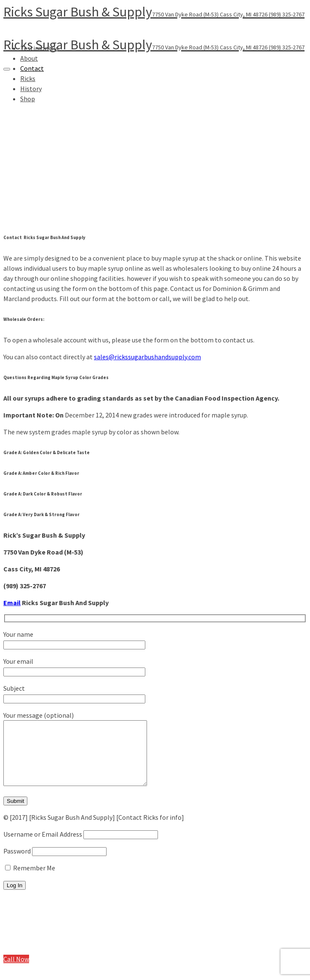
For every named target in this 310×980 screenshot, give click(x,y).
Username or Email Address (43, 847)
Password (17, 864)
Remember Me (30, 880)
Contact (32, 68)
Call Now (16, 972)
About (29, 58)
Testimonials (39, 913)
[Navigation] (7, 69)
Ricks (28, 939)
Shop (28, 956)
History (31, 947)
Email (12, 603)
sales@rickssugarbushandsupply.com (147, 357)
